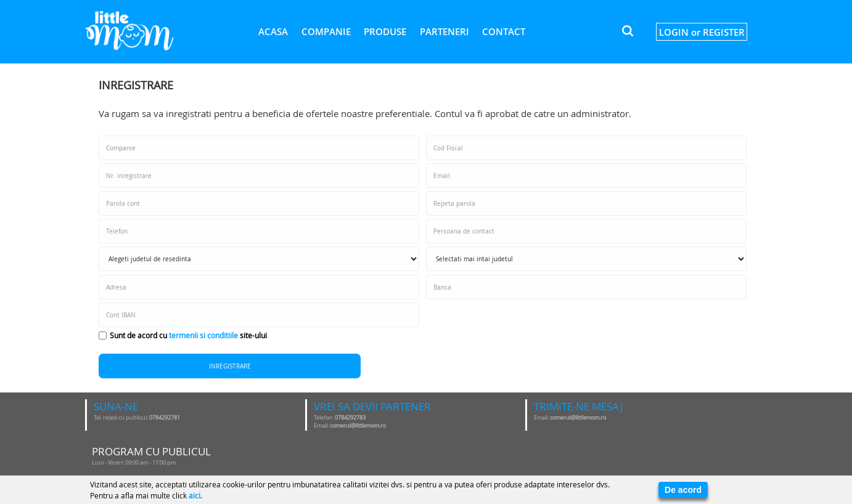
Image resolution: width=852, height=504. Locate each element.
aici (195, 495)
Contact (504, 31)
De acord (683, 490)
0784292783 (350, 418)
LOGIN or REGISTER (702, 32)
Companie (326, 31)
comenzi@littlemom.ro (358, 426)
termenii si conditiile (203, 335)
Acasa (273, 31)
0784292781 (165, 418)
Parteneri (444, 31)
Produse (385, 31)
